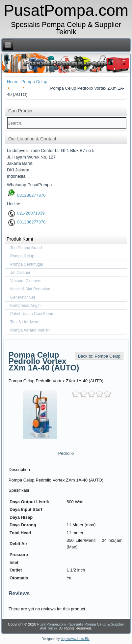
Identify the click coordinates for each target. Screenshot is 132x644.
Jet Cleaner (20, 273)
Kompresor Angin (25, 306)
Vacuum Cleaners (26, 281)
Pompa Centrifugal (26, 264)
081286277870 (27, 195)
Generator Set (23, 297)
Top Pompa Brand (26, 248)
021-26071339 (26, 213)
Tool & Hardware (25, 322)
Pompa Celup (22, 256)
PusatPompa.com (66, 10)
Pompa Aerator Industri (30, 330)
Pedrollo (66, 453)
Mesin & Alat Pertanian (30, 289)
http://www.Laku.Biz (75, 639)
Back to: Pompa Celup (99, 356)
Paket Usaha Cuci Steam (32, 314)
